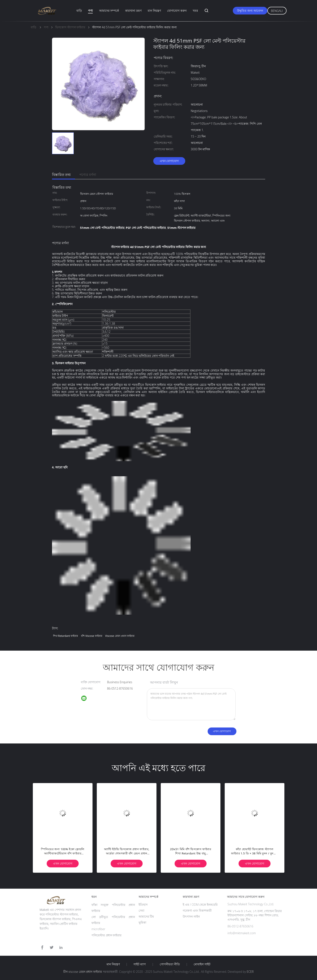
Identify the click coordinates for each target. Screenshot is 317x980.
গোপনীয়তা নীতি (170, 964)
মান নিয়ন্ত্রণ (154, 11)
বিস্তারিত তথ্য (61, 175)
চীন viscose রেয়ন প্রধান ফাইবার (83, 972)
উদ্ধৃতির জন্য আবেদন (250, 11)
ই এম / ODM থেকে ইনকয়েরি (200, 905)
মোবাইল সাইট (202, 964)
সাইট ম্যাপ (140, 964)
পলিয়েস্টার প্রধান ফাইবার (106, 935)
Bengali (277, 11)
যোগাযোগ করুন (177, 11)
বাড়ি (79, 11)
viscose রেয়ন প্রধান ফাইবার (120, 636)
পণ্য (90, 11)
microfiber (98, 929)
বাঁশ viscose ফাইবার (92, 636)
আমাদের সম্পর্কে (109, 11)
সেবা (141, 910)
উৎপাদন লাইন (191, 916)
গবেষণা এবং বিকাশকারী (197, 910)
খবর (195, 11)
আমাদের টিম (146, 916)
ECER (250, 972)
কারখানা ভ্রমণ (133, 11)
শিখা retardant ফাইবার (66, 636)
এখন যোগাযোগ (169, 161)
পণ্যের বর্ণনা (88, 175)
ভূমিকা (142, 922)
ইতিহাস (143, 905)
